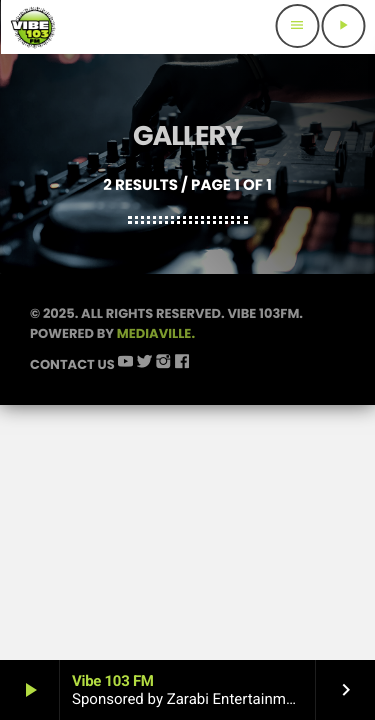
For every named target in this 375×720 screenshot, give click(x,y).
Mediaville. (156, 333)
